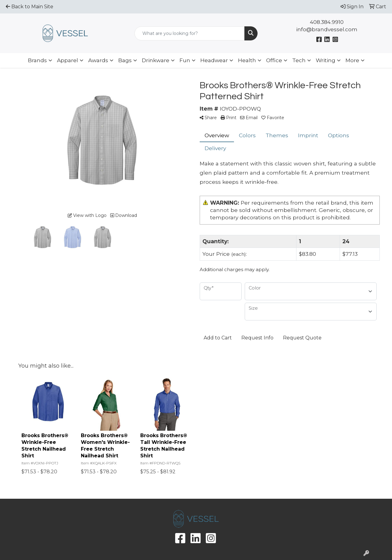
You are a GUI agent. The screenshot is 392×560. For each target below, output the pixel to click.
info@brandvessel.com (327, 29)
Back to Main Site (30, 7)
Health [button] (247, 60)
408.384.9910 (327, 22)
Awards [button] (98, 60)
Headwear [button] (214, 60)
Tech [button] (299, 60)
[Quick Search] (190, 33)
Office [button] (274, 60)
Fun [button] (185, 60)
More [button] (352, 60)
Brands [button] (37, 60)
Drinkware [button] (156, 60)
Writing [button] (326, 60)
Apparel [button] (68, 60)
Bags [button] (125, 60)
